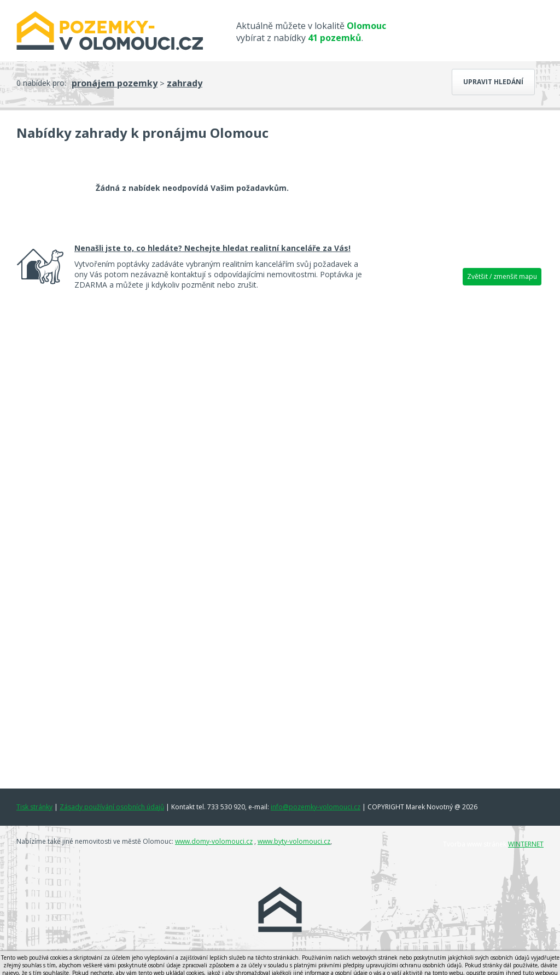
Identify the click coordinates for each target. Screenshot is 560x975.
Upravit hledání (493, 82)
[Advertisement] (460, 462)
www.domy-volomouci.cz (214, 841)
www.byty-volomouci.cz (294, 841)
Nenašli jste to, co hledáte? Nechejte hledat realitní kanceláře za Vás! (212, 248)
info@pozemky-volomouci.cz (316, 807)
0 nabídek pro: (41, 83)
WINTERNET (526, 844)
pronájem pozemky (115, 83)
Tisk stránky (34, 807)
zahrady (185, 83)
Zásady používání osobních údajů (112, 807)
